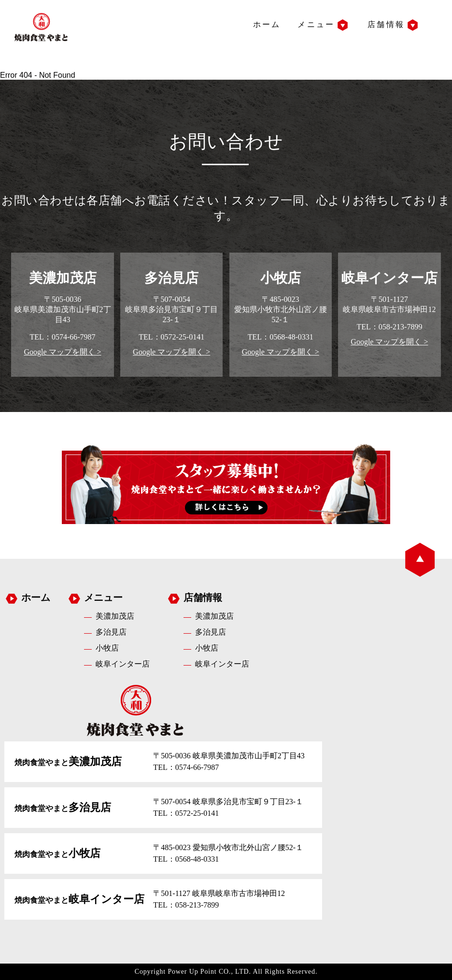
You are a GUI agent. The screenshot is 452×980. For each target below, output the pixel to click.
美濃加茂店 (115, 616)
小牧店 (107, 648)
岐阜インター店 (123, 664)
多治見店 (111, 632)
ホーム (267, 24)
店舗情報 (386, 24)
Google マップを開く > (62, 352)
